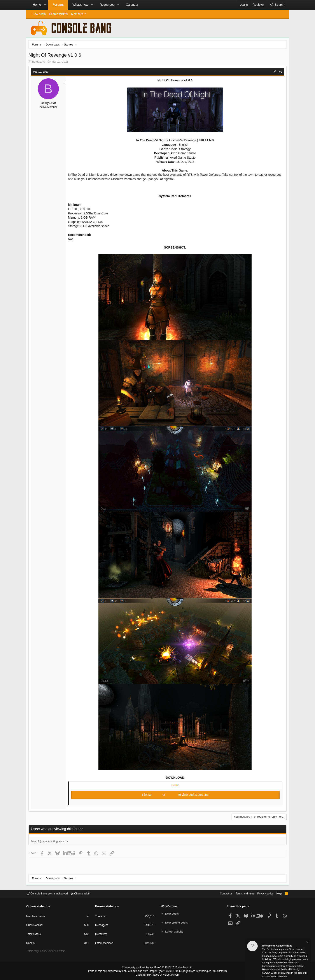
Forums (58, 5)
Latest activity (175, 932)
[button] (45, 5)
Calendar (132, 5)
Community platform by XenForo (157, 968)
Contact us (219, 893)
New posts (39, 14)
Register (172, 796)
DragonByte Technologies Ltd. (195, 971)
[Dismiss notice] (307, 943)
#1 (279, 73)
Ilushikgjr (149, 944)
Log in (158, 796)
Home (37, 5)
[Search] (277, 5)
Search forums (59, 14)
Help (276, 893)
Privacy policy (262, 893)
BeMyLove (40, 63)
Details (217, 971)
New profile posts (177, 923)
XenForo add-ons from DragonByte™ (145, 971)
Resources (107, 5)
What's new (80, 5)
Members (77, 14)
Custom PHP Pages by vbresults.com (157, 975)
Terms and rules (240, 893)
